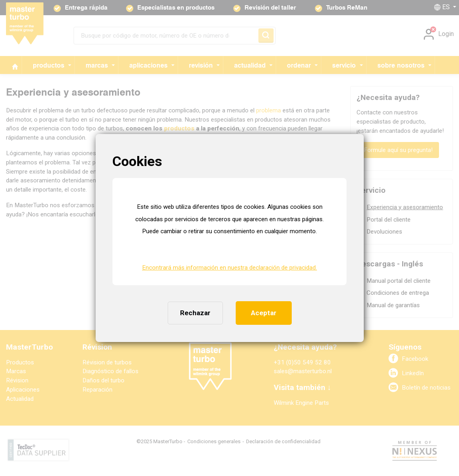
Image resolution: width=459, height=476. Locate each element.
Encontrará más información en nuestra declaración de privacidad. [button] (229, 268)
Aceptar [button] (264, 313)
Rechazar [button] (195, 313)
